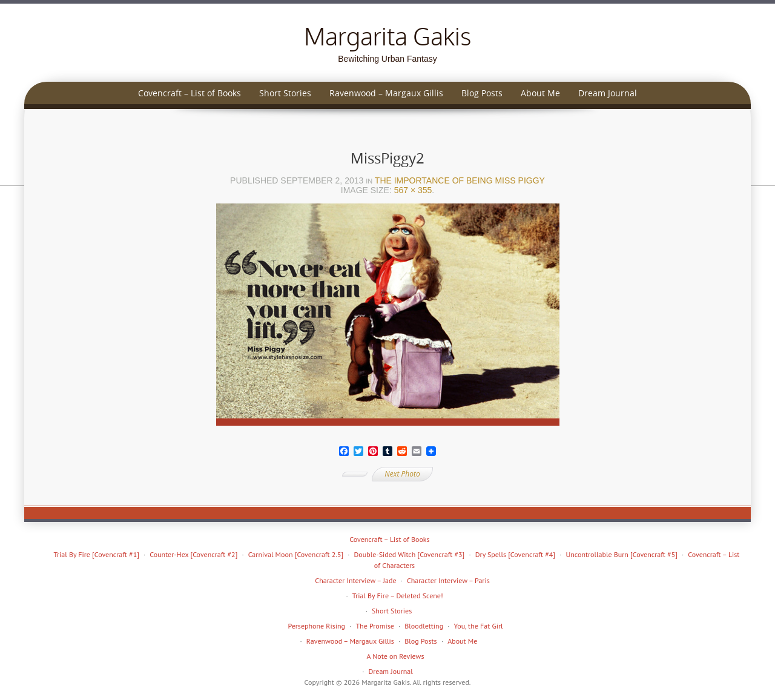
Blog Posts (482, 93)
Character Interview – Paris (448, 580)
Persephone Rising (316, 626)
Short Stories (285, 93)
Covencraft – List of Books (190, 93)
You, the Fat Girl (479, 626)
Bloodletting (424, 626)
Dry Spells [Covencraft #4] (515, 554)
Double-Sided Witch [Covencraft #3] (410, 554)
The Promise (374, 626)
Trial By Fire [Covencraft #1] (97, 554)
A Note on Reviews (396, 656)
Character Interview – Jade (355, 580)
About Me (540, 93)
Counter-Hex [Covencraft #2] (193, 554)
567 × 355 (413, 190)
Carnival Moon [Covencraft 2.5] (296, 554)
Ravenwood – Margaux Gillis (386, 93)
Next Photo (402, 474)
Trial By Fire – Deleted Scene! (398, 596)
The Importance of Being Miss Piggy (460, 180)
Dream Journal (608, 93)
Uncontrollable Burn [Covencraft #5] (621, 554)
